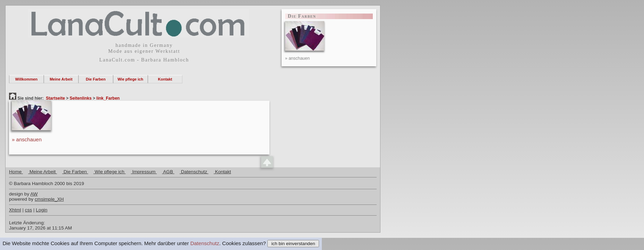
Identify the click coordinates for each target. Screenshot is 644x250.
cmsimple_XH (49, 199)
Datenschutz (205, 243)
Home (16, 172)
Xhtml (15, 210)
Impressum (144, 172)
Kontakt (165, 79)
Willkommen (27, 79)
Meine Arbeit (61, 79)
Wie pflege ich (130, 79)
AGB (168, 172)
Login (41, 210)
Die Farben (96, 79)
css (28, 210)
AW (34, 194)
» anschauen (27, 139)
